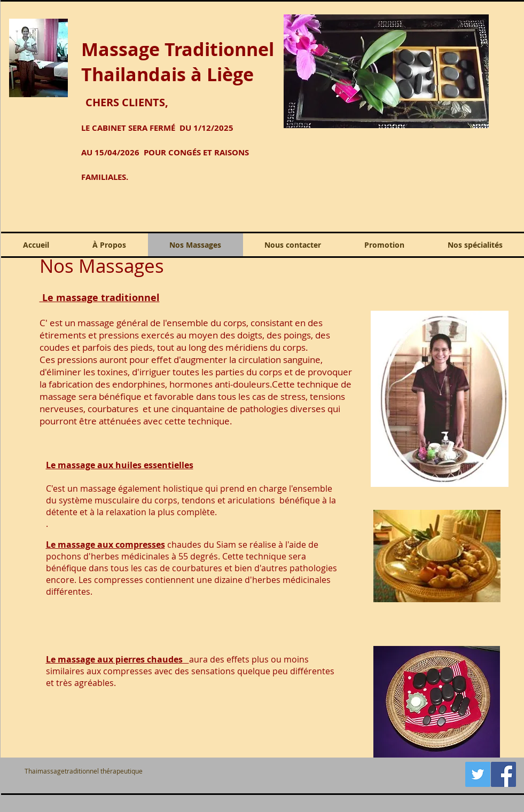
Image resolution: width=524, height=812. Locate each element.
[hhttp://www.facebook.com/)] (503, 774)
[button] (386, 71)
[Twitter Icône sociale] (478, 774)
